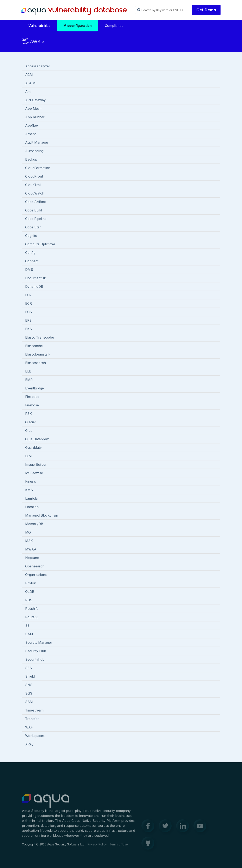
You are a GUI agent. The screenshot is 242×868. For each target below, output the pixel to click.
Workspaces (35, 736)
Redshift (31, 609)
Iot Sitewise (34, 473)
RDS (29, 601)
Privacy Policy (97, 847)
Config (30, 253)
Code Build (34, 211)
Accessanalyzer (38, 67)
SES (28, 668)
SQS (29, 694)
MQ (28, 533)
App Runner (35, 117)
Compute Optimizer (40, 245)
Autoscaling (34, 151)
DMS (29, 270)
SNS (29, 685)
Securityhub (35, 660)
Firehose (32, 406)
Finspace (32, 397)
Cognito (31, 236)
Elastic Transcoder (40, 338)
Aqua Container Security (46, 803)
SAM (29, 634)
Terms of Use (119, 847)
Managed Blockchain (42, 516)
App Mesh (33, 109)
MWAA (31, 550)
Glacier (31, 423)
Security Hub (36, 651)
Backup (31, 160)
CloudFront (34, 177)
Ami (28, 92)
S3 (27, 626)
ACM (29, 75)
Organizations (36, 575)
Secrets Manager (39, 643)
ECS (28, 312)
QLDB (30, 592)
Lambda (31, 499)
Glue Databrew (37, 439)
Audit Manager (37, 143)
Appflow (32, 126)
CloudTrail (33, 185)
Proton (31, 584)
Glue (29, 431)
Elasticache (34, 346)
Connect (32, 261)
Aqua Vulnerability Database (74, 11)
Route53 (32, 617)
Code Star (33, 228)
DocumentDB (36, 278)
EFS (28, 321)
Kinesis (31, 482)
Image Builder (36, 465)
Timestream (34, 711)
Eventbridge (34, 389)
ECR (28, 304)
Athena (31, 134)
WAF (29, 728)
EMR (29, 380)
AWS (35, 42)
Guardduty (33, 448)
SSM (29, 702)
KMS (29, 490)
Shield (30, 677)
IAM (28, 456)
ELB (28, 372)
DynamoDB (34, 287)
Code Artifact (36, 202)
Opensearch (35, 567)
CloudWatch (35, 194)
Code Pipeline (36, 219)
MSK (29, 541)
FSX (28, 414)
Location (32, 507)
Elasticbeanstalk (38, 355)
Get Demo (206, 10)
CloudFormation (38, 168)
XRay (29, 745)
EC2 (28, 295)
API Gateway (35, 100)
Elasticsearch (36, 363)
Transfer (32, 719)
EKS (28, 329)
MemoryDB (34, 524)
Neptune (32, 558)
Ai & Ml (31, 84)
